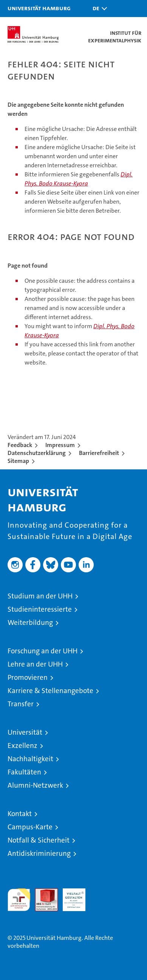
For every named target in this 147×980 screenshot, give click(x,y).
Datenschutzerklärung (37, 453)
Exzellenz (22, 746)
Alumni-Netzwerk (35, 785)
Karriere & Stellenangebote (50, 691)
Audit (42, 892)
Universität (25, 732)
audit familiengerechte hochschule (19, 900)
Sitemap (18, 461)
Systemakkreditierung (102, 892)
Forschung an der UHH (43, 651)
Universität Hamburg (39, 8)
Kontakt (20, 814)
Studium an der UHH (40, 596)
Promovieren (28, 677)
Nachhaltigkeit (30, 759)
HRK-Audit (70, 896)
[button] (98, 9)
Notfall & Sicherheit (39, 840)
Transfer (21, 704)
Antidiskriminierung (39, 853)
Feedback (20, 445)
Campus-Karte (30, 827)
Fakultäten (24, 772)
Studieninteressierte (40, 609)
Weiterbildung (30, 622)
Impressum (60, 445)
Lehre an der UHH (35, 664)
